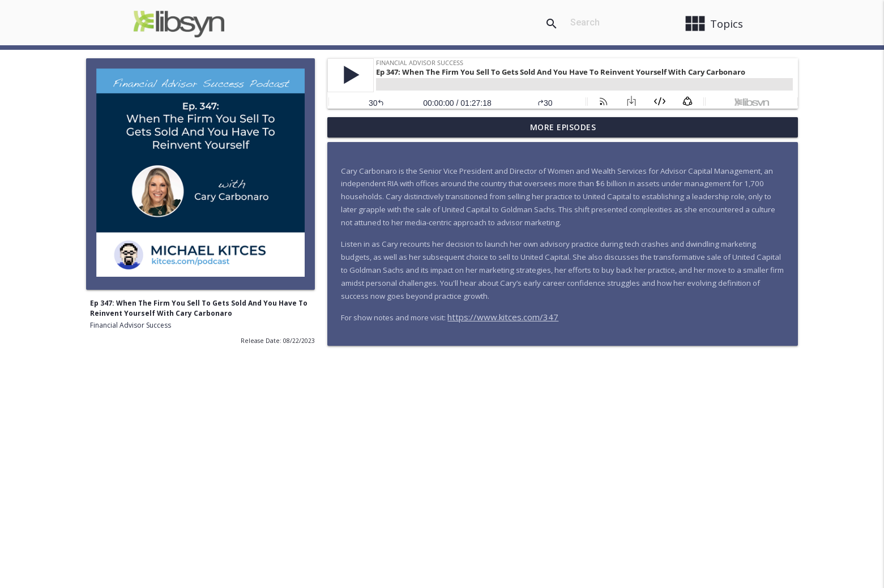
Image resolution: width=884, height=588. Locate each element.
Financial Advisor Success (131, 325)
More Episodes (563, 127)
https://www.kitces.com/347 (503, 317)
